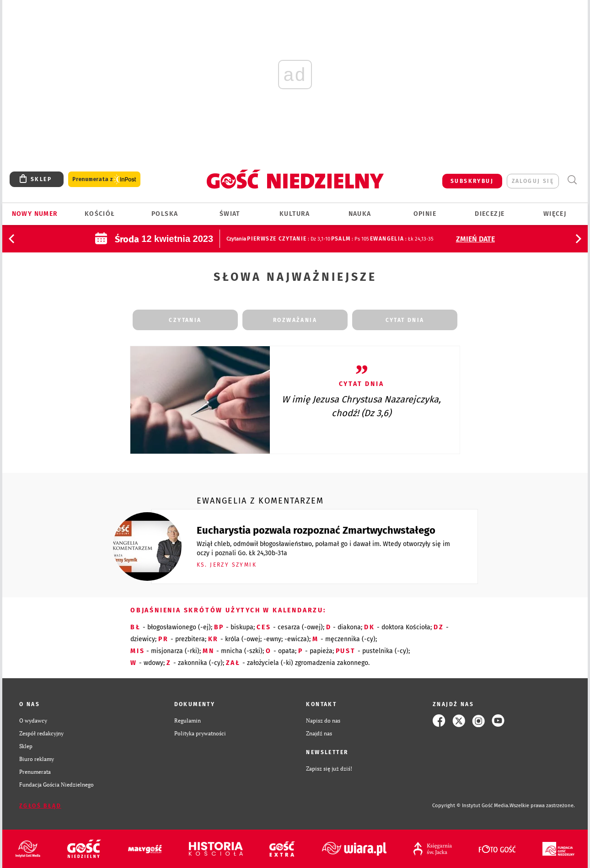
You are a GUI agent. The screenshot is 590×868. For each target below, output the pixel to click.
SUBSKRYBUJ (472, 181)
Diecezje (490, 214)
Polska (165, 214)
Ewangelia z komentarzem (260, 501)
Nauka (360, 214)
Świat (230, 214)
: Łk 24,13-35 (402, 239)
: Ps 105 (350, 239)
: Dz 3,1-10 (288, 239)
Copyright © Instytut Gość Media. (471, 806)
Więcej (555, 214)
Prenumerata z (104, 179)
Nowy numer (35, 214)
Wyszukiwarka (572, 180)
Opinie (425, 214)
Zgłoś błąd (40, 806)
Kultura (295, 214)
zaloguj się (533, 181)
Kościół (100, 214)
